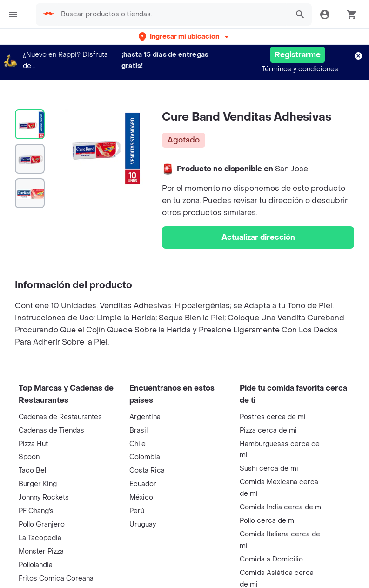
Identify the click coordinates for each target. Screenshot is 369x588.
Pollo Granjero (42, 524)
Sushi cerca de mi (269, 469)
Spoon (29, 457)
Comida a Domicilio (271, 559)
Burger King (38, 484)
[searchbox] (172, 14)
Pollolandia (36, 565)
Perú (137, 511)
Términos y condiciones (300, 69)
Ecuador (143, 484)
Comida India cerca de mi (281, 507)
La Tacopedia (40, 538)
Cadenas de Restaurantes (60, 417)
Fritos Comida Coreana (56, 578)
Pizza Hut (33, 444)
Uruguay (143, 524)
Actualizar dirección (258, 237)
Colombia (145, 457)
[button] (184, 37)
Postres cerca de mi (273, 417)
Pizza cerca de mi (268, 430)
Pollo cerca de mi (268, 521)
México (141, 497)
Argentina (145, 417)
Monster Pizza (41, 551)
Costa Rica (147, 470)
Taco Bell (33, 470)
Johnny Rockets (44, 497)
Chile (138, 444)
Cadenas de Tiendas (51, 430)
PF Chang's (36, 511)
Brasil (138, 430)
